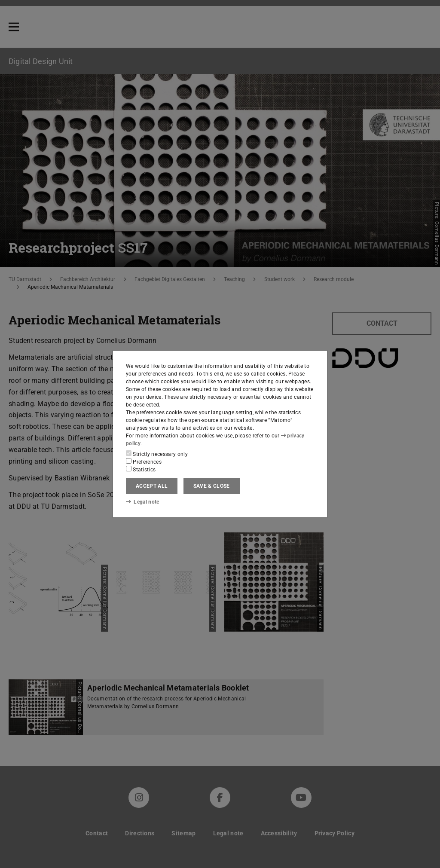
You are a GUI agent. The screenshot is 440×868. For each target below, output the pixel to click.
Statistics (141, 469)
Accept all (152, 486)
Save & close (212, 486)
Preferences (144, 462)
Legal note (143, 502)
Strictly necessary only (157, 454)
